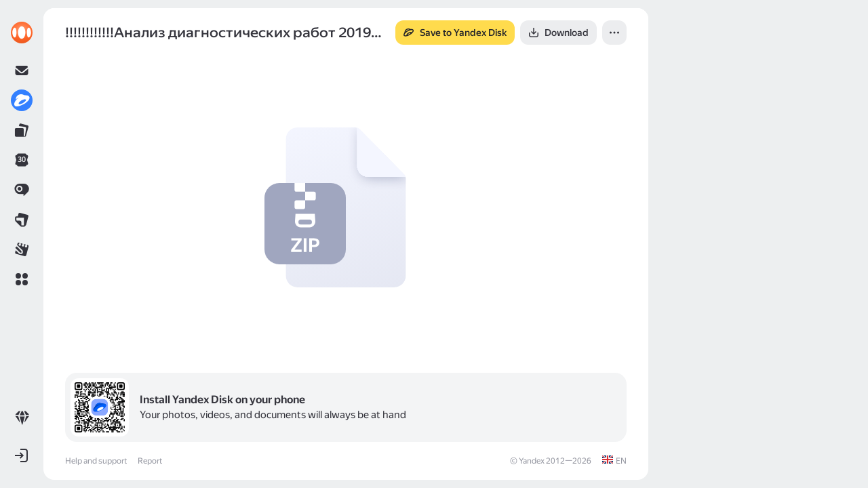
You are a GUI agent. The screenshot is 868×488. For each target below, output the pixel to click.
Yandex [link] (532, 461)
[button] (22, 279)
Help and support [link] (96, 461)
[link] (22, 33)
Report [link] (150, 461)
